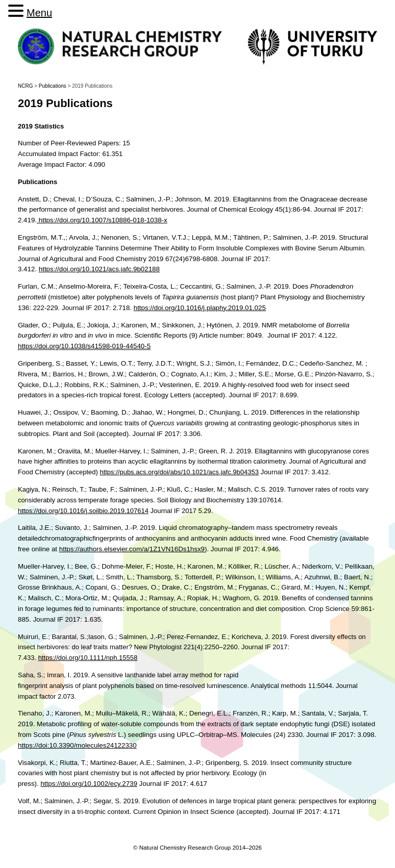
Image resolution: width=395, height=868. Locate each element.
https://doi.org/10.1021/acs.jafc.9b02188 (99, 269)
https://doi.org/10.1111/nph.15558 (88, 658)
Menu (39, 13)
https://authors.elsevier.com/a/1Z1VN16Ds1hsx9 (132, 549)
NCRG (25, 86)
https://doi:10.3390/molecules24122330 (77, 745)
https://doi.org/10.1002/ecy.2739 (89, 784)
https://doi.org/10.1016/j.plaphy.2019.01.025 (200, 308)
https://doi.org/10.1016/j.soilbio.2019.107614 (83, 511)
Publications (53, 86)
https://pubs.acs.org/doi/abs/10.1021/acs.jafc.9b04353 (179, 472)
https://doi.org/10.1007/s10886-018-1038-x (102, 220)
